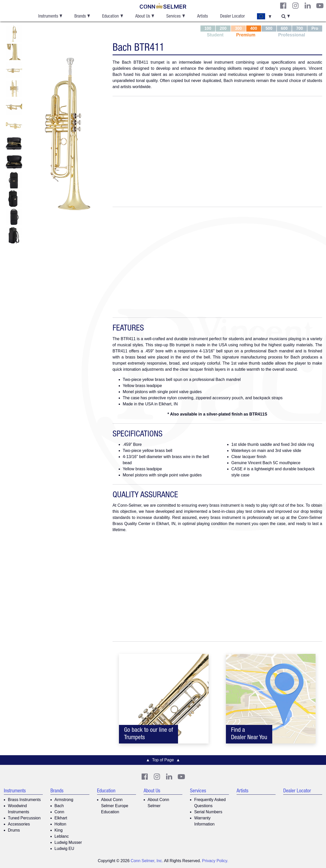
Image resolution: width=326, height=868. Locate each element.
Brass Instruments (24, 800)
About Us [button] (143, 17)
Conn (59, 812)
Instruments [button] (48, 17)
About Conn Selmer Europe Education (115, 806)
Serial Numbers (208, 812)
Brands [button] (80, 17)
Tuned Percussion (24, 818)
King (59, 830)
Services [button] (173, 17)
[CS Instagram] (295, 6)
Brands (57, 791)
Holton (60, 824)
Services (198, 791)
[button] (264, 16)
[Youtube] (320, 6)
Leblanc (62, 836)
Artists (202, 17)
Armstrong (64, 800)
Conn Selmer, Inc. (147, 861)
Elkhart (61, 818)
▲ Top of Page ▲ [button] (163, 760)
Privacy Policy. (215, 861)
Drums (14, 830)
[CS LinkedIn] (308, 6)
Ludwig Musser (68, 842)
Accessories (19, 824)
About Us (152, 791)
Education (106, 791)
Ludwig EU (64, 849)
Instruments (15, 791)
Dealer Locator (232, 17)
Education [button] (110, 17)
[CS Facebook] (283, 6)
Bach (59, 806)
